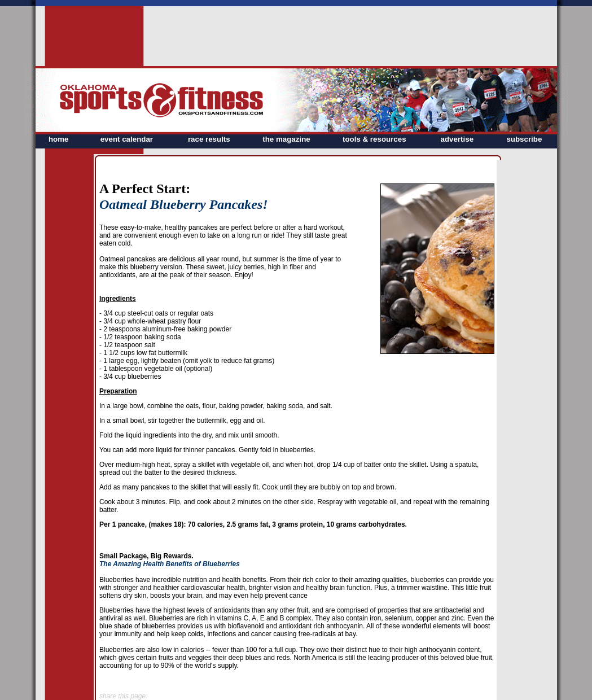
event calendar (127, 139)
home (59, 139)
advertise (457, 139)
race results (209, 139)
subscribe (524, 139)
